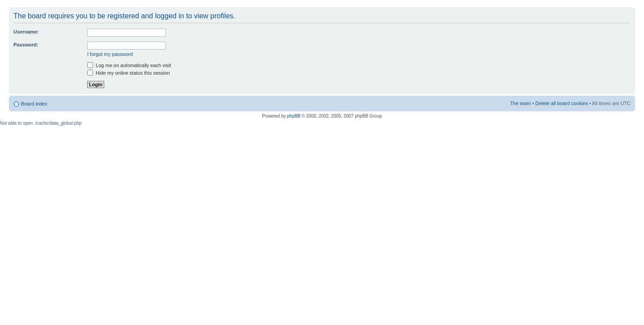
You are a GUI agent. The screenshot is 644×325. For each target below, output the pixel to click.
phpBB (294, 116)
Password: (26, 45)
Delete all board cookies (561, 103)
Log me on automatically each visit (129, 65)
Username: (26, 32)
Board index (34, 104)
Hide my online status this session (129, 73)
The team (521, 103)
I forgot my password (110, 54)
